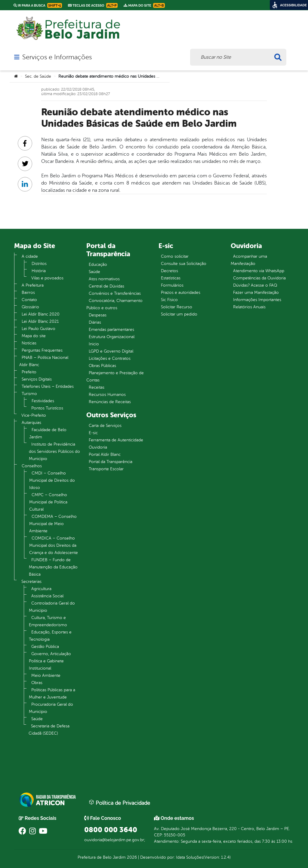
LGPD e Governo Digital (111, 351)
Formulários (172, 285)
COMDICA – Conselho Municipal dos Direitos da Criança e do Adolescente (54, 545)
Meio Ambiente (46, 675)
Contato (29, 300)
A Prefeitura (33, 285)
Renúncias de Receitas (110, 402)
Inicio (94, 344)
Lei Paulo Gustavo (38, 329)
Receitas (97, 387)
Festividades (43, 401)
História (39, 271)
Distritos (39, 264)
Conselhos (32, 466)
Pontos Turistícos (47, 408)
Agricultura (41, 589)
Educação (98, 264)
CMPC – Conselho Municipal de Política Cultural (48, 502)
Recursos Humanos (107, 395)
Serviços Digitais (37, 379)
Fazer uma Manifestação (256, 292)
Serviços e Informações (57, 57)
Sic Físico (169, 300)
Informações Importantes (257, 300)
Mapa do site (34, 336)
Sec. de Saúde (38, 76)
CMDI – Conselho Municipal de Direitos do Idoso (52, 480)
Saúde (37, 719)
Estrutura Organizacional (112, 337)
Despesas (98, 315)
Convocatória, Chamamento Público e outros (114, 304)
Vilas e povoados (47, 278)
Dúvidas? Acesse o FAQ (255, 285)
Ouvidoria (98, 447)
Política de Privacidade (119, 803)
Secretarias (31, 582)
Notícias (29, 343)
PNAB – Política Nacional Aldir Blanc (44, 361)
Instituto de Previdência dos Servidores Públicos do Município (54, 451)
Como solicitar (175, 256)
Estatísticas (171, 278)
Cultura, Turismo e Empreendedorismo (48, 621)
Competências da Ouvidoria (259, 278)
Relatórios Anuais (249, 307)
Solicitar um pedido (179, 314)
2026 (131, 857)
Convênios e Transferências (115, 293)
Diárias (95, 322)
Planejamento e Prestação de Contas (115, 376)
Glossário (30, 307)
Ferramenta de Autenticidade (116, 440)
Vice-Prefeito (34, 415)
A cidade (30, 256)
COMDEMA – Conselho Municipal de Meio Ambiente (53, 524)
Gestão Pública (45, 647)
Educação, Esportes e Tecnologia (50, 636)
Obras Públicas (102, 366)
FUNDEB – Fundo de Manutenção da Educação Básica (53, 567)
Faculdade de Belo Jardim (48, 433)
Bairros (28, 292)
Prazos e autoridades (181, 292)
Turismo (29, 394)
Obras (37, 683)
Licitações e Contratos (110, 358)
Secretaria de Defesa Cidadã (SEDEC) (49, 730)
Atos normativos (104, 279)
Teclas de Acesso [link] (93, 5)
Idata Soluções (190, 857)
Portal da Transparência (111, 462)
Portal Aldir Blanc (105, 454)
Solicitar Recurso (177, 307)
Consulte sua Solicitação (184, 264)
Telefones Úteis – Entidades (48, 386)
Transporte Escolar (106, 469)
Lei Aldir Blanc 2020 (41, 314)
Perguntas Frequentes (42, 350)
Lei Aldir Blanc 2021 (40, 321)
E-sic (93, 433)
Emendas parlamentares (111, 330)
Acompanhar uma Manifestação (249, 260)
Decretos (169, 271)
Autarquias (31, 423)
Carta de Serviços (105, 426)
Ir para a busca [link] (38, 5)
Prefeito (29, 372)
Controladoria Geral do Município (52, 607)
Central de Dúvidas (106, 286)
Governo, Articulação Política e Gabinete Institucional (50, 661)
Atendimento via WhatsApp (259, 271)
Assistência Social (47, 596)
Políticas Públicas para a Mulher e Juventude (52, 694)
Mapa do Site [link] (144, 5)
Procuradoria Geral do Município (51, 708)
